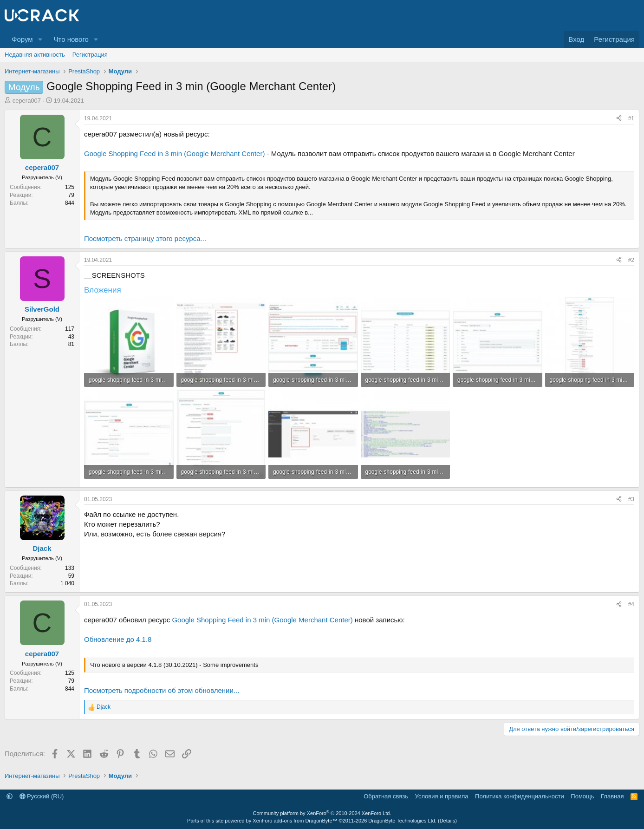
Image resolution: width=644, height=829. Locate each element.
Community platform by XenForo (322, 813)
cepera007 (27, 101)
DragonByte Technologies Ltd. (402, 821)
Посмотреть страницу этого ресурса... (145, 238)
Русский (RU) (42, 796)
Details (448, 821)
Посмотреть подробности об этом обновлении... (162, 690)
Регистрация (90, 55)
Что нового (71, 39)
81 (71, 344)
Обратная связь (386, 796)
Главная (612, 796)
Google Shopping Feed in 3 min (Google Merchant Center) (174, 153)
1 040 (67, 583)
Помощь (582, 796)
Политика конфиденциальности (520, 796)
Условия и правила (442, 796)
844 (70, 203)
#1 (631, 118)
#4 (631, 604)
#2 (631, 260)
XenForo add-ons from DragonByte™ (295, 821)
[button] (40, 39)
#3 (631, 499)
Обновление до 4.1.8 (118, 639)
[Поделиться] (619, 119)
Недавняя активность (35, 55)
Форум (22, 39)
